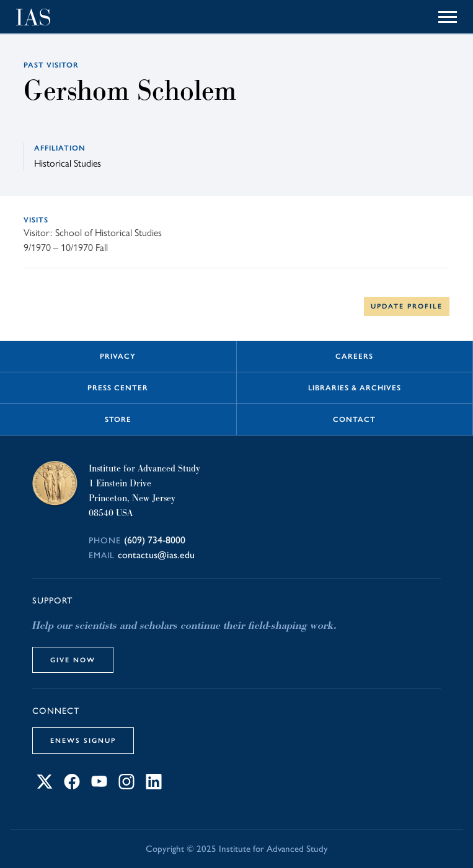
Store (118, 419)
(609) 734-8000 (155, 540)
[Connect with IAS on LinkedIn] (154, 786)
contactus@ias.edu (156, 555)
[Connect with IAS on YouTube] (99, 786)
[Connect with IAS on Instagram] (126, 786)
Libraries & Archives (355, 388)
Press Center (118, 388)
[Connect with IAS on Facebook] (72, 786)
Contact (354, 419)
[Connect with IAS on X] (45, 786)
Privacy (118, 356)
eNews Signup (83, 740)
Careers (354, 356)
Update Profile (407, 306)
